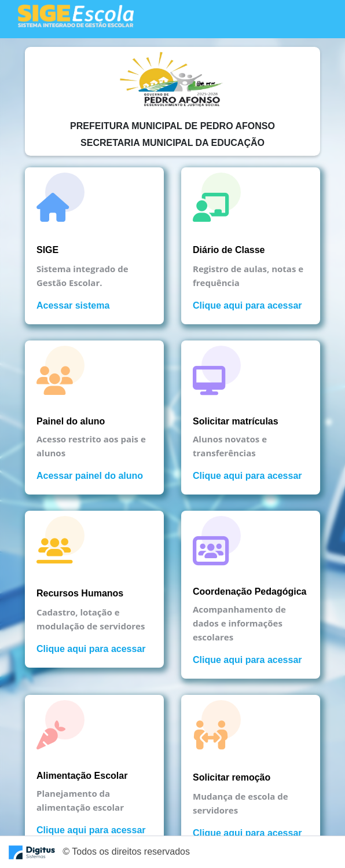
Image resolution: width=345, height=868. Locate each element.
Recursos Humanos (80, 593)
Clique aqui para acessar (247, 305)
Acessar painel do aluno (90, 476)
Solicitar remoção (232, 777)
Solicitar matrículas (236, 421)
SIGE (47, 250)
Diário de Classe (229, 250)
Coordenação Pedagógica (250, 592)
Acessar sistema (73, 305)
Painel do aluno (71, 421)
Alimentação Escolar (82, 776)
